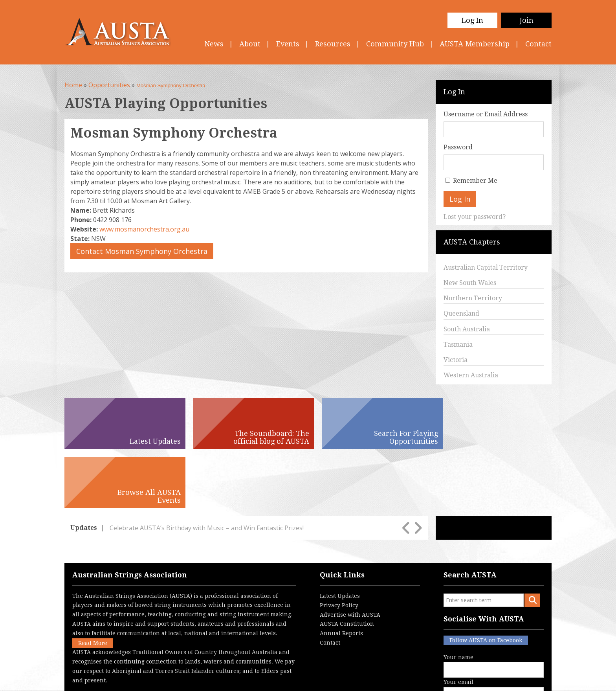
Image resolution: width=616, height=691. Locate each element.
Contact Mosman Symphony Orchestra (142, 251)
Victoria (456, 360)
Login (349, 679)
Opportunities (109, 85)
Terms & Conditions (273, 679)
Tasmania (458, 345)
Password (458, 147)
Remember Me (475, 181)
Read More (93, 584)
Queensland (461, 313)
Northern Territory (473, 298)
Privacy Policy (339, 546)
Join (527, 20)
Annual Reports (341, 574)
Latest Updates (340, 537)
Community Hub (395, 44)
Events (288, 44)
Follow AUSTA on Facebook (486, 581)
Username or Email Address (486, 114)
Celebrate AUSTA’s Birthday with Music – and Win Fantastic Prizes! (207, 469)
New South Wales (470, 283)
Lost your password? (475, 217)
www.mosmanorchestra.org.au (144, 229)
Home (73, 85)
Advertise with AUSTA (350, 556)
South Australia (467, 329)
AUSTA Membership (475, 44)
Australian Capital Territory (486, 267)
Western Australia (471, 375)
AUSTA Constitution (347, 565)
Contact (538, 44)
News (214, 44)
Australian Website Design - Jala (503, 679)
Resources (333, 44)
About (250, 44)
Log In (472, 20)
